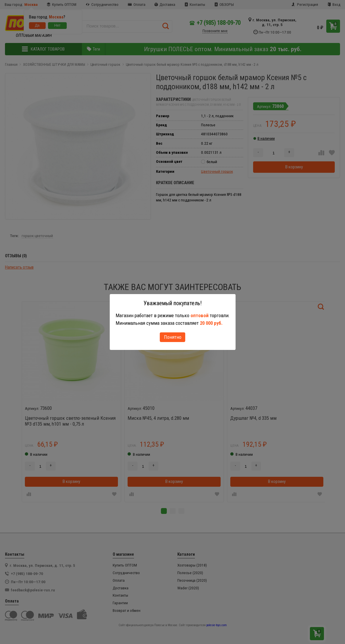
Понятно (173, 337)
